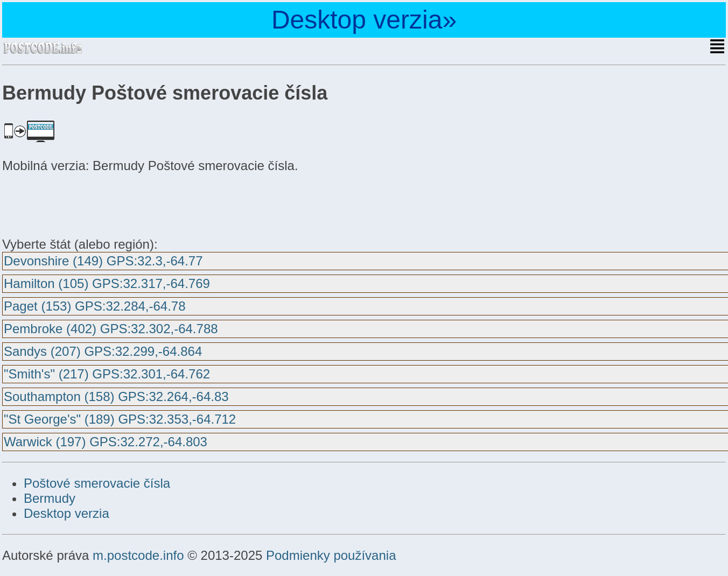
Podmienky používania (331, 555)
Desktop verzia (66, 513)
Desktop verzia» (364, 20)
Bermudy (50, 498)
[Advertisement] (88, 203)
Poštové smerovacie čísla (97, 483)
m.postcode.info (138, 555)
